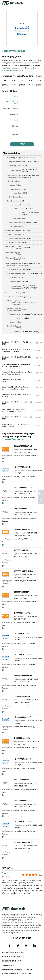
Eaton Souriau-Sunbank (31, 162)
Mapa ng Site (27, 974)
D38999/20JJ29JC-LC (23, 509)
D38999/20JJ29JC (23, 634)
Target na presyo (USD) (12, 102)
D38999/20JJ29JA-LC (23, 446)
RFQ (3, 461)
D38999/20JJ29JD (23, 655)
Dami (16, 96)
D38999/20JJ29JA (21, 592)
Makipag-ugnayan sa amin (12, 969)
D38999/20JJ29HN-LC (23, 571)
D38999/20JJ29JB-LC (23, 488)
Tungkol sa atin (8, 965)
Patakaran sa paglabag (11, 957)
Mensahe (15, 134)
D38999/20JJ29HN (23, 467)
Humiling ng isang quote (12, 961)
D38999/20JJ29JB (22, 613)
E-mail (16, 120)
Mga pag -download (10, 974)
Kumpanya (14, 114)
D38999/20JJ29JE (23, 717)
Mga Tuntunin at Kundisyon (13, 953)
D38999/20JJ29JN (21, 550)
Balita (29, 969)
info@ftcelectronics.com (14, 71)
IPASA (22, 144)
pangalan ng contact (11, 108)
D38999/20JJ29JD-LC (23, 801)
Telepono (15, 126)
